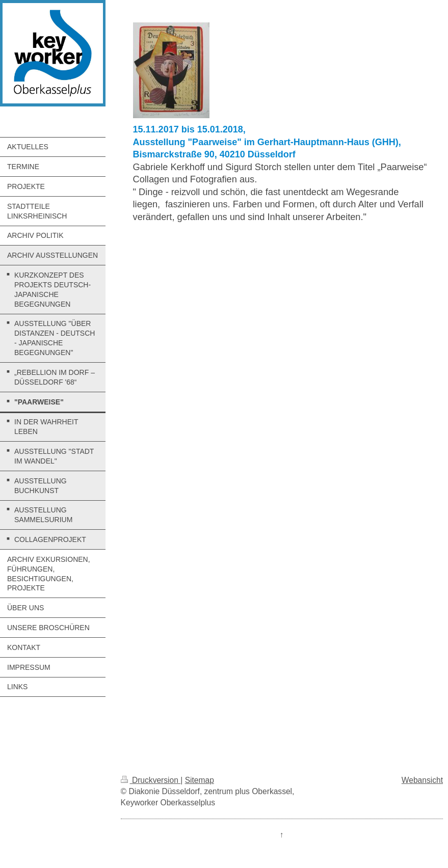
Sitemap (200, 780)
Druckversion (151, 780)
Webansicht (422, 780)
